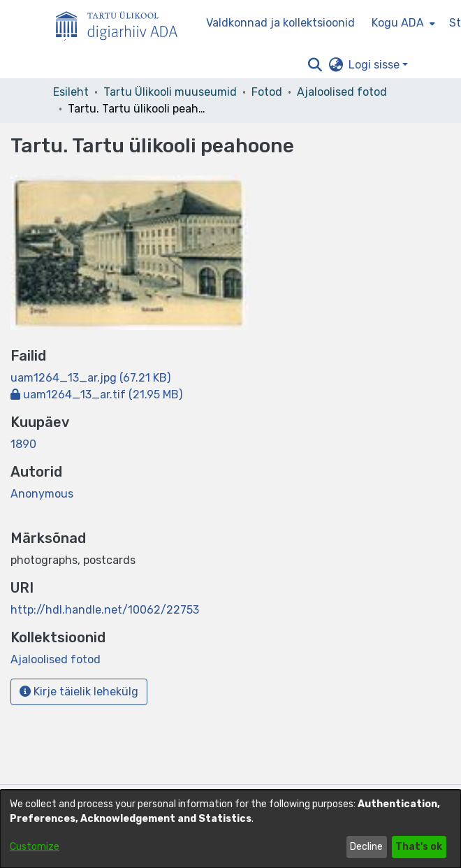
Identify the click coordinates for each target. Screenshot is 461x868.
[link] (90, 378)
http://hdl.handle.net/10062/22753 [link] (105, 610)
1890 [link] (23, 444)
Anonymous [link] (42, 494)
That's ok (419, 847)
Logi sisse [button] (375, 65)
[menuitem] (402, 23)
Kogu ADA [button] (398, 23)
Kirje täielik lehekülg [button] (79, 692)
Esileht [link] (71, 92)
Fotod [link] (267, 92)
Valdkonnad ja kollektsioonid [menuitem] (280, 23)
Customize (35, 847)
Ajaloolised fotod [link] (342, 92)
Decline (366, 847)
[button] (315, 65)
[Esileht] (122, 23)
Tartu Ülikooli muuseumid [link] (170, 92)
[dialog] (230, 829)
